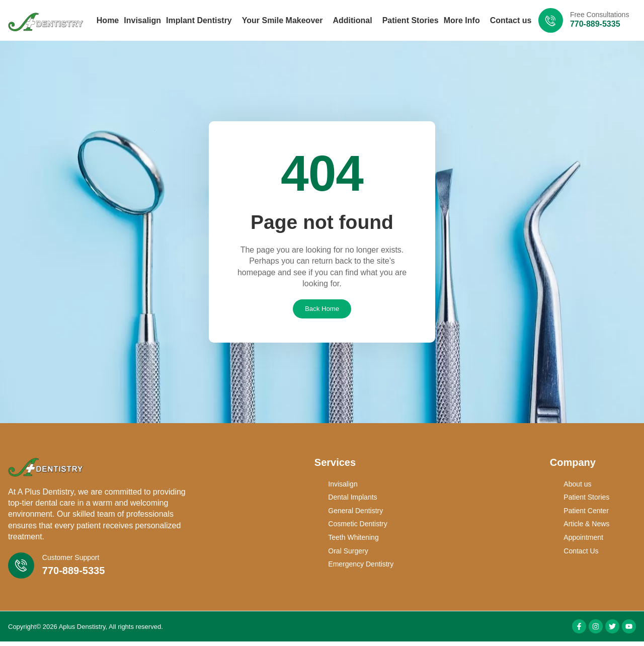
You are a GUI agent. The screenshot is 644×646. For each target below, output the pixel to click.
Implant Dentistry (202, 21)
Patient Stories (411, 20)
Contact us (511, 20)
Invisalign (142, 20)
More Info (464, 21)
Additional (355, 21)
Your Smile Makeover (285, 21)
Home (108, 20)
